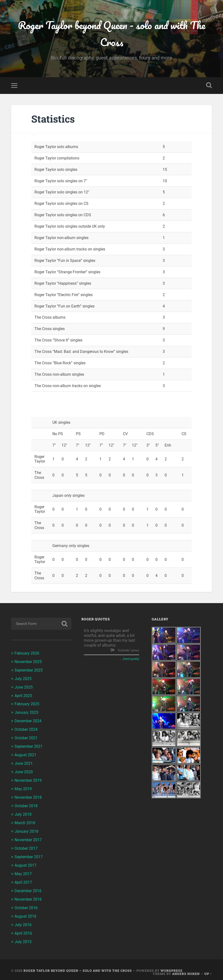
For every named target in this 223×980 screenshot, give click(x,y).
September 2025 (30, 671)
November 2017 (29, 837)
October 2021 (27, 738)
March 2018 (26, 821)
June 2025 (24, 688)
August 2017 (26, 862)
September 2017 (30, 854)
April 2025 (24, 696)
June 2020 (24, 771)
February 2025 (28, 704)
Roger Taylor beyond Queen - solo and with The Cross (112, 34)
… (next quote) (130, 660)
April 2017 (24, 879)
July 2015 (24, 937)
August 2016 (26, 912)
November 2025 (29, 663)
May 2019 (24, 787)
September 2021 (30, 746)
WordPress (171, 965)
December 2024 (29, 721)
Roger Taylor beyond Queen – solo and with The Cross (78, 965)
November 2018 (29, 796)
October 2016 (27, 904)
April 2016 (24, 929)
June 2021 (24, 762)
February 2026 (28, 655)
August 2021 (26, 754)
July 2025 (24, 679)
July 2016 (24, 920)
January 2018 (27, 829)
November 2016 (29, 895)
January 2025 (27, 713)
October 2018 (27, 804)
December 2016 (29, 887)
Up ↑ (208, 969)
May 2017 (24, 870)
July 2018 (24, 812)
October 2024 (27, 729)
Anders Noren (186, 969)
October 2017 (27, 846)
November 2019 (29, 779)
